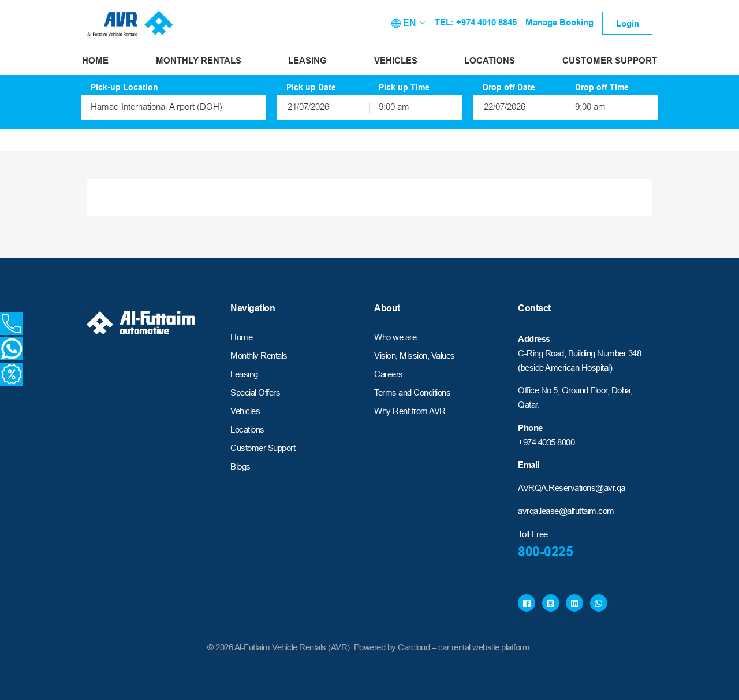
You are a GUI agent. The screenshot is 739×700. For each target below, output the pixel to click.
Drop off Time (602, 87)
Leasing (307, 60)
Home (95, 60)
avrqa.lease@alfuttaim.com (566, 511)
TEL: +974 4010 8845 (476, 22)
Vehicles (396, 60)
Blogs (240, 466)
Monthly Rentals (199, 60)
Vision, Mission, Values (415, 355)
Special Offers (255, 392)
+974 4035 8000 (546, 442)
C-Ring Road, (542, 353)
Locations (490, 60)
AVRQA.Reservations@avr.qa (572, 488)
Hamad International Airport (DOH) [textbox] (156, 108)
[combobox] (174, 107)
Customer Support (610, 60)
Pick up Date (311, 87)
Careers (389, 374)
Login (628, 23)
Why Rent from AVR (410, 411)
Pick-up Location (124, 87)
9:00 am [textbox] (394, 108)
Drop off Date (509, 87)
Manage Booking (559, 22)
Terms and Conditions (412, 392)
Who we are (395, 337)
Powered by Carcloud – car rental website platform (442, 647)
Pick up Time (404, 87)
